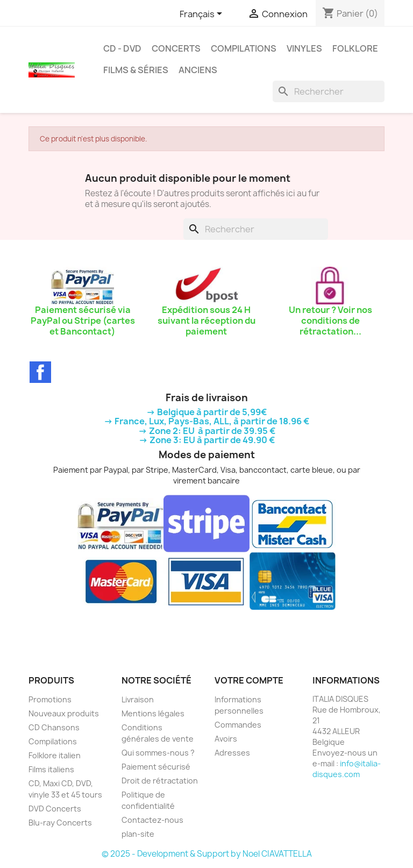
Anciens (198, 70)
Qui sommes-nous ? (158, 753)
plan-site (138, 834)
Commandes (238, 725)
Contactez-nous (152, 820)
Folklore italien (55, 755)
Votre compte (249, 680)
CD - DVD (122, 48)
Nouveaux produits (64, 713)
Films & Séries (136, 70)
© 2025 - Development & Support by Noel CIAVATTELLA (207, 854)
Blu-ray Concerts (60, 823)
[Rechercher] (329, 91)
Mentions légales (153, 713)
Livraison (138, 699)
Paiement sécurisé (156, 767)
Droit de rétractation (160, 781)
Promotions (50, 699)
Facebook (40, 372)
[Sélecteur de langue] (203, 15)
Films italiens (51, 769)
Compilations (244, 48)
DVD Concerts (55, 809)
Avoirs (226, 739)
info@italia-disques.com (347, 769)
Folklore (355, 48)
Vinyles (304, 48)
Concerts (176, 48)
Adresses (232, 753)
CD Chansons (54, 727)
